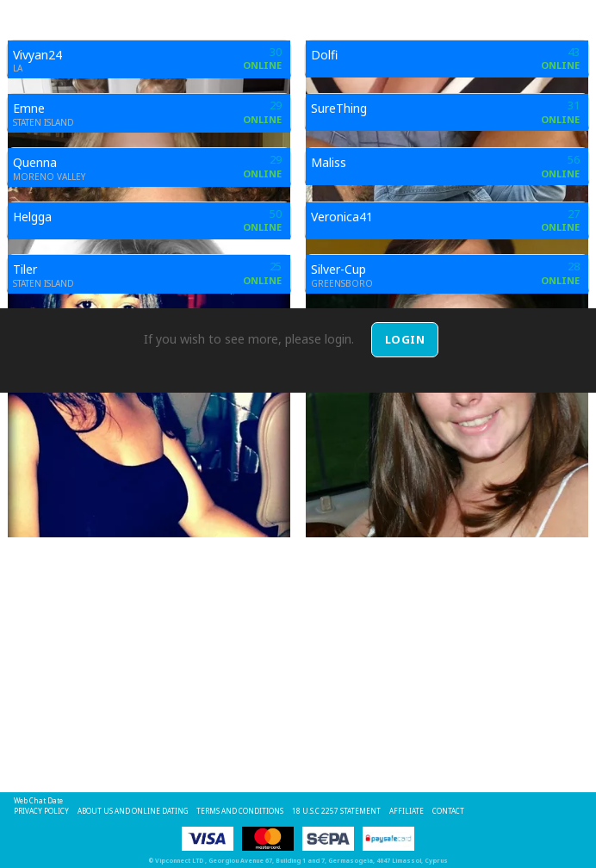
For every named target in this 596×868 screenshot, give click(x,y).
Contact (448, 811)
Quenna (35, 162)
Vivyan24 (37, 55)
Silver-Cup (338, 269)
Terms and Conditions (240, 811)
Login (405, 339)
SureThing (339, 108)
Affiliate (407, 811)
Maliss (329, 162)
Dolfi (324, 55)
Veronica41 (342, 217)
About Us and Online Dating (133, 811)
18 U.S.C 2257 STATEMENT (336, 811)
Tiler (25, 269)
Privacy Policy (41, 811)
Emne (29, 108)
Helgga (32, 217)
